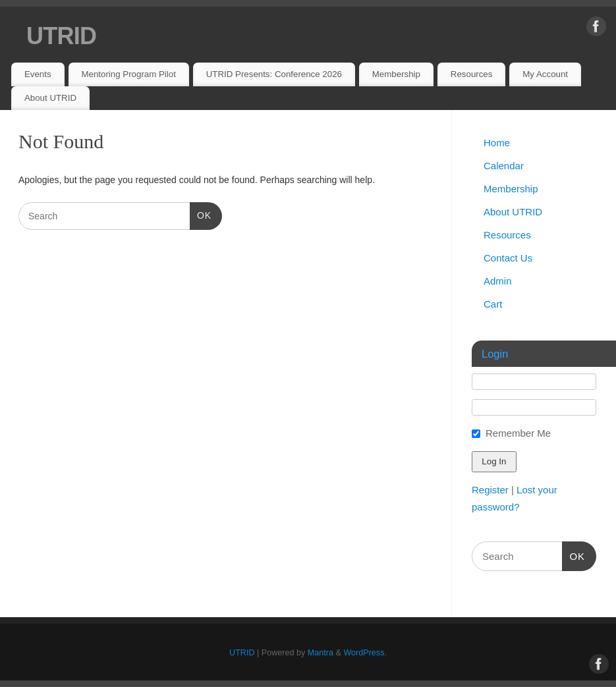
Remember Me (518, 433)
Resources (472, 74)
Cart (493, 304)
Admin (498, 281)
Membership (396, 74)
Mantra (321, 653)
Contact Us (508, 258)
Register (490, 490)
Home (497, 143)
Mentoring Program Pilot (128, 74)
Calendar (504, 166)
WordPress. (365, 653)
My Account (545, 74)
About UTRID (50, 98)
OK (201, 214)
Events (38, 74)
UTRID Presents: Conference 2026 (274, 74)
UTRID (61, 36)
